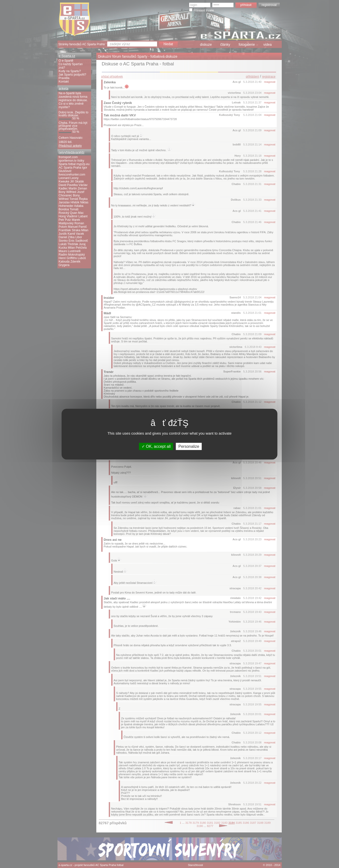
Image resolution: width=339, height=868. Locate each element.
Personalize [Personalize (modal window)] (189, 446)
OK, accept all (156, 446)
